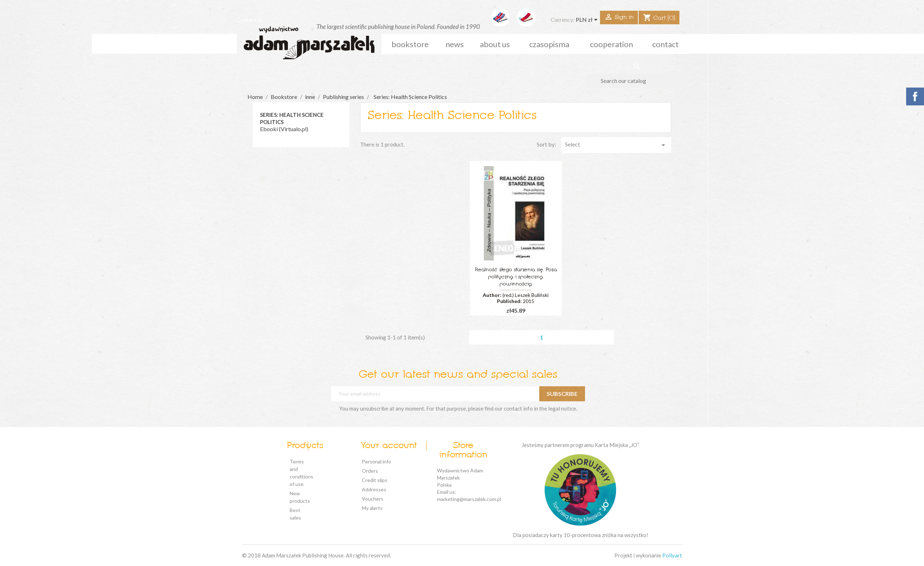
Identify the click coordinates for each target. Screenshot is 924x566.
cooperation (611, 44)
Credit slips (375, 480)
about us (495, 44)
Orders (370, 471)
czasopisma (549, 44)
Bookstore (410, 44)
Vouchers (373, 499)
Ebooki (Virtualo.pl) (284, 129)
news (455, 44)
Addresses (374, 489)
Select (616, 145)
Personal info (377, 461)
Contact (665, 44)
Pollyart (672, 555)
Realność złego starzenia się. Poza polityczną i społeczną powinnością (516, 277)
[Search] (637, 81)
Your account (389, 446)
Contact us (250, 19)
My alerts (372, 508)
